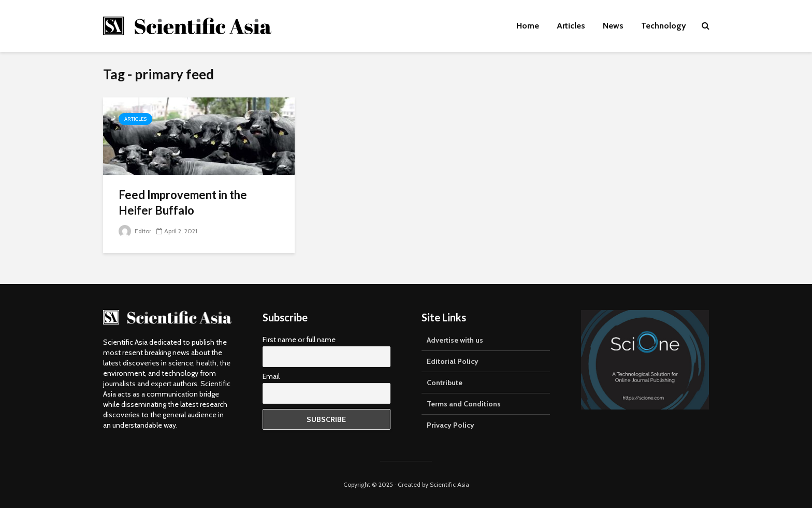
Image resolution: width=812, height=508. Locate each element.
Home (528, 26)
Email (271, 376)
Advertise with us (455, 340)
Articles (571, 26)
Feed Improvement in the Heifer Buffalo (183, 202)
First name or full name (299, 340)
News (613, 26)
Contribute (445, 383)
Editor (135, 231)
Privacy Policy (451, 425)
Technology (664, 26)
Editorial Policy (453, 361)
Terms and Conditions (464, 404)
